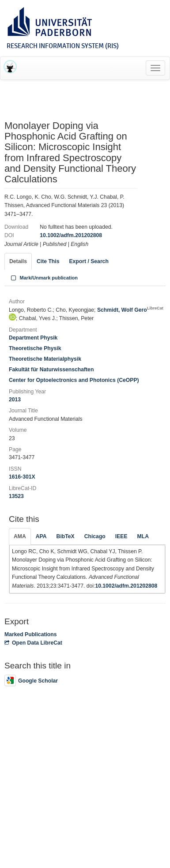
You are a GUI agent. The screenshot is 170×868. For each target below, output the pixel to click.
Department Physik (33, 338)
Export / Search (89, 261)
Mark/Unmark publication (43, 278)
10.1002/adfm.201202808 (71, 235)
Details (18, 261)
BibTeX (66, 536)
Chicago (95, 536)
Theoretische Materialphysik (45, 359)
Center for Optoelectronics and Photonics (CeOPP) (74, 380)
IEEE (121, 536)
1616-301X (22, 477)
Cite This (48, 261)
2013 (15, 400)
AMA (20, 536)
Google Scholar (31, 681)
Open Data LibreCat (33, 643)
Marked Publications (31, 634)
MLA (143, 536)
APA (41, 536)
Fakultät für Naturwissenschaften (51, 370)
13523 (16, 496)
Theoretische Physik (35, 348)
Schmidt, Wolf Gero (130, 310)
